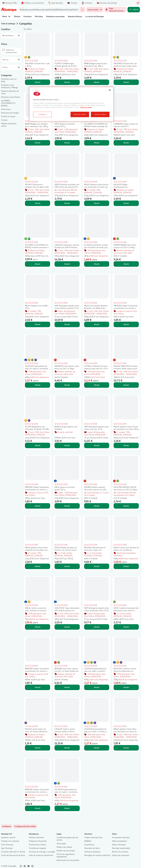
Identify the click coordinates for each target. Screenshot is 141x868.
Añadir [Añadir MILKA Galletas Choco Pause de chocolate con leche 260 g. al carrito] (126, 445)
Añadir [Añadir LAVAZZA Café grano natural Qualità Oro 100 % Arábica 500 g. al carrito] (67, 264)
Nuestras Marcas (75, 16)
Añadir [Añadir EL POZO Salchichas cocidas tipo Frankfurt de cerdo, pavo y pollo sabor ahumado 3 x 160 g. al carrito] (97, 264)
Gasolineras (89, 844)
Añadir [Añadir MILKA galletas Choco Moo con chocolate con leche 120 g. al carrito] (126, 748)
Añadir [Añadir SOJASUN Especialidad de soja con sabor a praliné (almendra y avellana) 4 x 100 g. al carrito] (97, 687)
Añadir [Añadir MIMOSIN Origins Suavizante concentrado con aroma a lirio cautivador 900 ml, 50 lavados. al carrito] (38, 687)
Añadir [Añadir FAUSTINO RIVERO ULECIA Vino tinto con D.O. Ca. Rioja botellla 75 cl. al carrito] (126, 506)
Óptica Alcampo (119, 844)
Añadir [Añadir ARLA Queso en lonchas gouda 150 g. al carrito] (67, 506)
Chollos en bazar (8, 116)
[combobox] (49, 10)
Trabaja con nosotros (10, 841)
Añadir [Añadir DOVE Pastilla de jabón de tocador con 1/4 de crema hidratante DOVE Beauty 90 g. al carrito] (67, 566)
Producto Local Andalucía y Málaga (10, 86)
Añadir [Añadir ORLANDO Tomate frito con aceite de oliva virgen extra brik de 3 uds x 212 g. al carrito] (126, 82)
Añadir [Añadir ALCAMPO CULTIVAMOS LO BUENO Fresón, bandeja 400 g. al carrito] (97, 143)
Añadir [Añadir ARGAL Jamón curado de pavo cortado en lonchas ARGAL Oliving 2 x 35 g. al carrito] (38, 627)
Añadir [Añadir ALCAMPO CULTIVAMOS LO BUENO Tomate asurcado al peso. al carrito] (38, 264)
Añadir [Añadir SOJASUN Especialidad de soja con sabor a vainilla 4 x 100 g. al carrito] (97, 748)
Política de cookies (64, 847)
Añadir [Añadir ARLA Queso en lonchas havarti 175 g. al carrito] (67, 143)
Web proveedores (120, 841)
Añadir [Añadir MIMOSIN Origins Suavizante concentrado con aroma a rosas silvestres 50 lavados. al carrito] (38, 506)
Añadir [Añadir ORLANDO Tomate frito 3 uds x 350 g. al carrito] (38, 82)
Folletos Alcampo (36, 837)
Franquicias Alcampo (121, 837)
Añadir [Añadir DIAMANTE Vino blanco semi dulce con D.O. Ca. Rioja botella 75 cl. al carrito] (67, 385)
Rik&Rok (88, 841)
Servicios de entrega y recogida (42, 852)
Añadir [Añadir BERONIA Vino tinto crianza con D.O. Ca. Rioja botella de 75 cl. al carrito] (67, 687)
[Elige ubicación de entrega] (115, 10)
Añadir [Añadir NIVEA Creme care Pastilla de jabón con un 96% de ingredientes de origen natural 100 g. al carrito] (126, 566)
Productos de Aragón (10, 113)
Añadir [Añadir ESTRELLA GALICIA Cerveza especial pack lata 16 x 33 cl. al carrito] (97, 385)
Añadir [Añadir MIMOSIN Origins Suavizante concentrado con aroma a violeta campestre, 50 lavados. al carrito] (38, 808)
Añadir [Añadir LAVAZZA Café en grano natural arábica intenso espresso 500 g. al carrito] (67, 748)
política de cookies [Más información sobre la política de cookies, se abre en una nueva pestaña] (86, 107)
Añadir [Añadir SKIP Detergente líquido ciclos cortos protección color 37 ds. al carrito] (97, 627)
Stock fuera (6, 109)
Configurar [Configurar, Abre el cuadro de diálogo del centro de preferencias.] (42, 114)
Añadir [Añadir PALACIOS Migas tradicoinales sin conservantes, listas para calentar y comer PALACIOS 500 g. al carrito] (126, 203)
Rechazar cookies (80, 114)
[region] (71, 104)
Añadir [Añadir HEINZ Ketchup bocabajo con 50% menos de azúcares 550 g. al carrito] (67, 203)
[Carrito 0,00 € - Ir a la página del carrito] (134, 10)
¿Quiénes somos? (8, 837)
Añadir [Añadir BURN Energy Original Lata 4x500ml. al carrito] (67, 445)
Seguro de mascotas (121, 855)
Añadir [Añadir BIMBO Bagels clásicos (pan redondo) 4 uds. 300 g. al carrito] (97, 82)
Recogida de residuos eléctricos (97, 855)
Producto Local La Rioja (9, 80)
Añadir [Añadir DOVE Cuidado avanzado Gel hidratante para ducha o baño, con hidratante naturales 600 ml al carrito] (126, 627)
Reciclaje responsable (121, 848)
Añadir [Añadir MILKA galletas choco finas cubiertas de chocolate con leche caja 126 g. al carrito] (38, 566)
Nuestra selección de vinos (10, 92)
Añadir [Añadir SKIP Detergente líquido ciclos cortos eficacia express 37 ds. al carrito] (67, 324)
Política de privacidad (66, 851)
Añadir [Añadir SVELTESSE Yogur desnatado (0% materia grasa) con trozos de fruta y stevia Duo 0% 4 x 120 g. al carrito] (67, 627)
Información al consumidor (68, 860)
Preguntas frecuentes (38, 841)
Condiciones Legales (37, 848)
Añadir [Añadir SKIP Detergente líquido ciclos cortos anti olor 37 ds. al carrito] (97, 445)
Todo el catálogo (8, 24)
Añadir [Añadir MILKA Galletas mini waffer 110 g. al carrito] (38, 324)
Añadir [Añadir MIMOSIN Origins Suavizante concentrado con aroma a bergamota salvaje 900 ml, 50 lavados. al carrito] (126, 324)
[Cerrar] (110, 90)
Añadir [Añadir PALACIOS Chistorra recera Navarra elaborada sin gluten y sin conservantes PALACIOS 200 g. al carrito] (126, 687)
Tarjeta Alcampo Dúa (93, 837)
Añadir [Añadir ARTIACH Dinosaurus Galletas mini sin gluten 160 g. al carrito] (38, 203)
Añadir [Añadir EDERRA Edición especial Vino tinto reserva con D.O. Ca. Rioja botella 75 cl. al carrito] (97, 506)
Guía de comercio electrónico (41, 855)
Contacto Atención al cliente (13, 852)
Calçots (4, 120)
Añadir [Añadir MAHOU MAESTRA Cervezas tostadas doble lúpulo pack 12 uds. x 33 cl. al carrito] (126, 385)
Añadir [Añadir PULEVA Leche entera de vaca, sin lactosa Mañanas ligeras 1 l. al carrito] (38, 748)
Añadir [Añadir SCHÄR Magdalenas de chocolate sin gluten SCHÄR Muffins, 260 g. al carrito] (38, 445)
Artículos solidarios (92, 852)
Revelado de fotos (92, 848)
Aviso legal (61, 843)
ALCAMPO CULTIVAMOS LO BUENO (8, 103)
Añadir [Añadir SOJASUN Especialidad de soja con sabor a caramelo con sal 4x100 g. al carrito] (67, 808)
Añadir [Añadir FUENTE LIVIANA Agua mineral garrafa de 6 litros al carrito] (67, 82)
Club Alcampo (7, 844)
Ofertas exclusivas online (9, 125)
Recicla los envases (120, 852)
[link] (25, 826)
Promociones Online (37, 844)
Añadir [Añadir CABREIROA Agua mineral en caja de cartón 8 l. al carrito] (126, 143)
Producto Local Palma (11, 97)
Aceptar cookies (100, 114)
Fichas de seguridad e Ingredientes (66, 855)
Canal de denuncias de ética (13, 855)
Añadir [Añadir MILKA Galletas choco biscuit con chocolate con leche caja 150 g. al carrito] (97, 203)
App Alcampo (7, 848)
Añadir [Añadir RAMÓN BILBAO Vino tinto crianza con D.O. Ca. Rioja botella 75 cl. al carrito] (126, 264)
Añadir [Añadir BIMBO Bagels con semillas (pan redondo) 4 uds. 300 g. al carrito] (38, 143)
